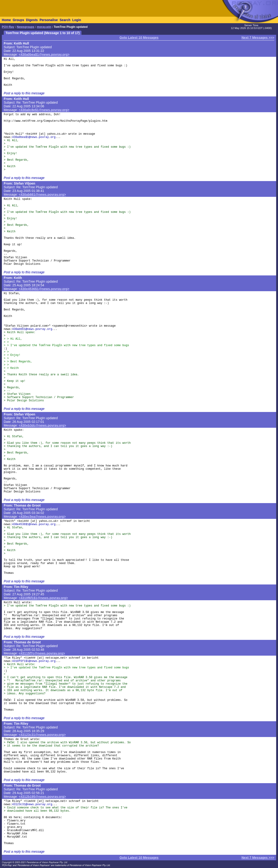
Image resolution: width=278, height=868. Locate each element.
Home (6, 20)
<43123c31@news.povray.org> (42, 735)
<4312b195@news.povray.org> (42, 797)
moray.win (44, 27)
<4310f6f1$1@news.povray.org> (43, 598)
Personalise (49, 20)
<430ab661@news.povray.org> (42, 195)
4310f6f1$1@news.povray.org (34, 661)
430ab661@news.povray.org (32, 329)
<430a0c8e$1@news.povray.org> (44, 110)
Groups (18, 20)
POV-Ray (8, 27)
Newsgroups (26, 27)
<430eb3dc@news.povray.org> (42, 425)
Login (77, 20)
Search (65, 20)
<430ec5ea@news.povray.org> (42, 517)
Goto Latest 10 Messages (139, 38)
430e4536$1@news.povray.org (34, 524)
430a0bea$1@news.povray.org (34, 137)
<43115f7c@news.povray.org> (42, 653)
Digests (32, 20)
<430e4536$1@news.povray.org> (44, 289)
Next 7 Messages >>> (258, 38)
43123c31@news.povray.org (32, 804)
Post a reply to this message (24, 93)
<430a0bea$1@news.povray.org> (44, 54)
